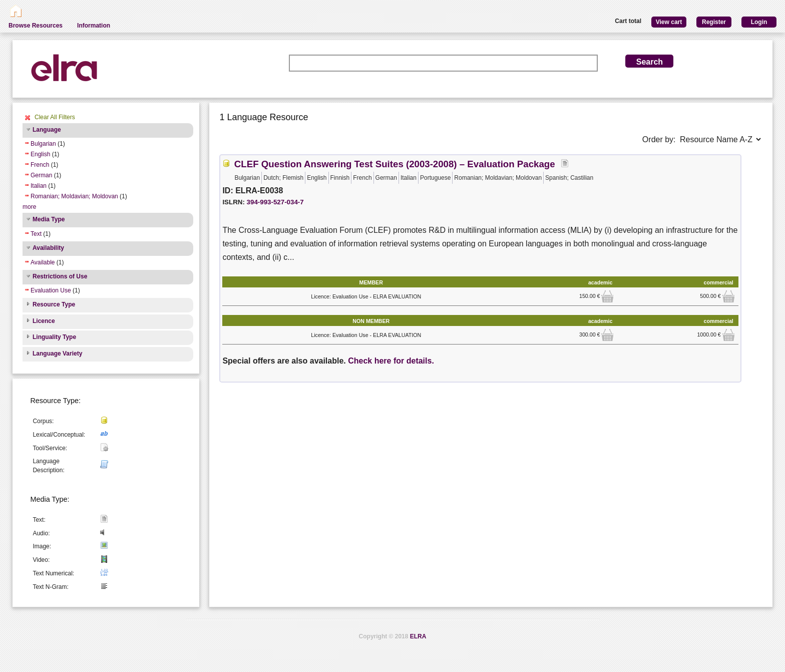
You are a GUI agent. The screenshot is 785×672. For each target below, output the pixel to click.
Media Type (49, 219)
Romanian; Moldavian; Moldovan (74, 196)
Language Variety (57, 354)
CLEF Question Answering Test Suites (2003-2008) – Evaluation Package (395, 164)
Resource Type (54, 304)
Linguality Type (54, 337)
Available (43, 262)
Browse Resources (36, 26)
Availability (48, 248)
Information (94, 26)
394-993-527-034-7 (275, 202)
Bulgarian (43, 144)
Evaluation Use (51, 290)
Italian (39, 186)
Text (36, 234)
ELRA (418, 636)
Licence (44, 321)
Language (47, 130)
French (40, 165)
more (29, 207)
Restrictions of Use (60, 276)
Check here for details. (391, 361)
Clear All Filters (55, 117)
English (40, 154)
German (41, 175)
